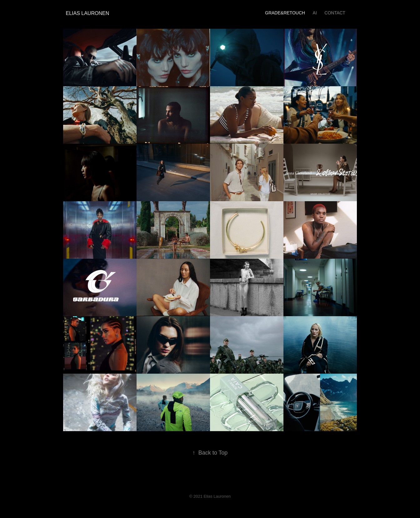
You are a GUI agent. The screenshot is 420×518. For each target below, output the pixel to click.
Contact (335, 13)
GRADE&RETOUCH (285, 13)
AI (315, 13)
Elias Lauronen (86, 13)
